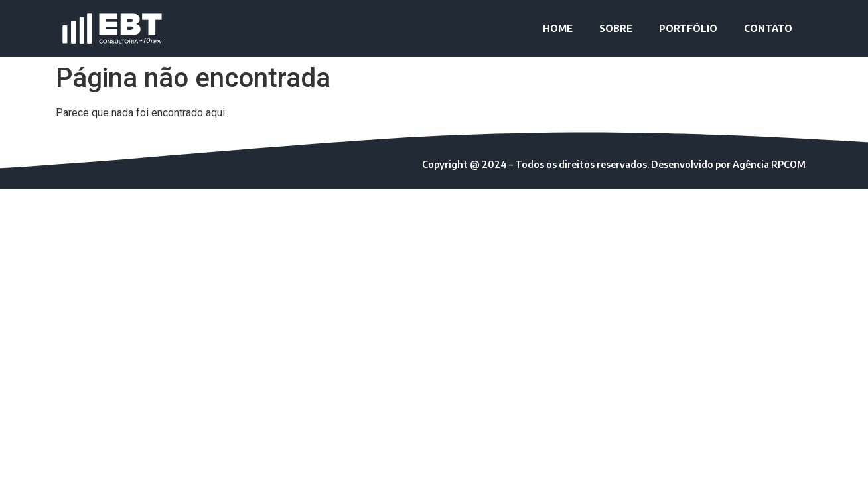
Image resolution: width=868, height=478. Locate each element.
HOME (558, 28)
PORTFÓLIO (688, 28)
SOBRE (616, 28)
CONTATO (768, 28)
